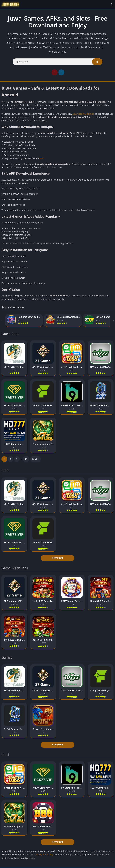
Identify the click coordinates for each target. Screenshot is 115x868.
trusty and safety (44, 855)
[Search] (57, 62)
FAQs (42, 158)
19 (26, 459)
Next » (35, 459)
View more (57, 558)
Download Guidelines (83, 114)
